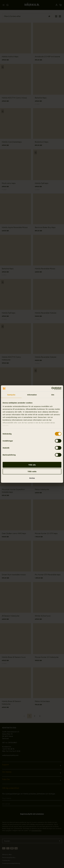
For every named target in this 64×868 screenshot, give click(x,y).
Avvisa (32, 478)
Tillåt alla (32, 465)
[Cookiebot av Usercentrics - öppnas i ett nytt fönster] (51, 388)
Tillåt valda (32, 471)
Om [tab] (53, 395)
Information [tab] (32, 395)
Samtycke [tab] (11, 395)
